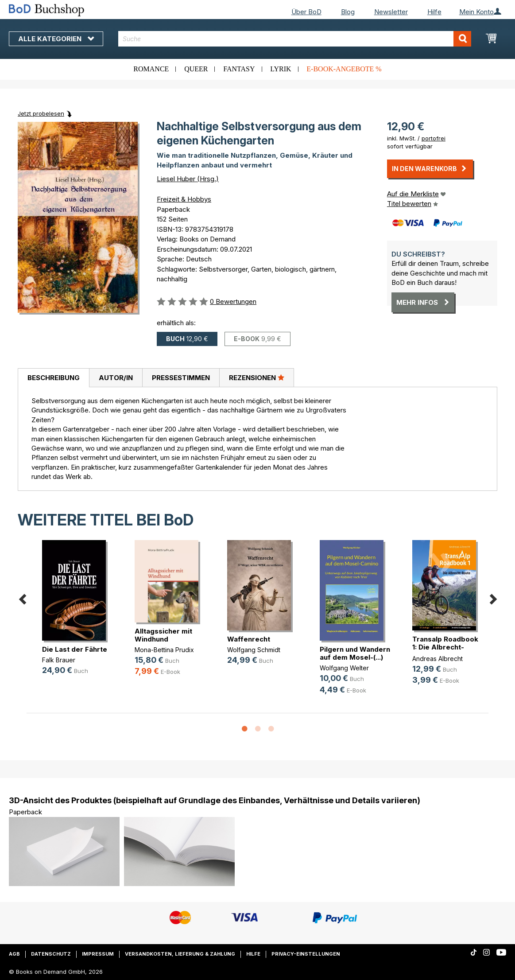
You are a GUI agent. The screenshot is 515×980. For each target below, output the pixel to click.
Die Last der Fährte (75, 649)
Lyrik (281, 69)
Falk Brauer (59, 660)
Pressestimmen (181, 378)
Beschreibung (54, 378)
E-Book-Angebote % (344, 69)
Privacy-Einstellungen (306, 954)
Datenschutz (51, 954)
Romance (151, 69)
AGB (14, 954)
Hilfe (434, 12)
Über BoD (306, 12)
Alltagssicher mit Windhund (163, 635)
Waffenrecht (249, 639)
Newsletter (391, 12)
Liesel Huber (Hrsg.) (188, 179)
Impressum (98, 954)
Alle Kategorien (56, 39)
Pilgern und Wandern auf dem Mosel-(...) (355, 653)
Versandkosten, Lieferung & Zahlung (180, 954)
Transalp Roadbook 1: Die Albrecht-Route (445, 647)
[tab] (53, 378)
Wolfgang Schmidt (254, 650)
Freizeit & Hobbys (184, 199)
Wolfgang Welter (344, 668)
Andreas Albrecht (438, 659)
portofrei (434, 138)
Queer (196, 69)
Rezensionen (257, 377)
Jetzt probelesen (41, 113)
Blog (348, 12)
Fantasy (239, 69)
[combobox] (295, 39)
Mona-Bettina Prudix (164, 650)
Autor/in (116, 378)
